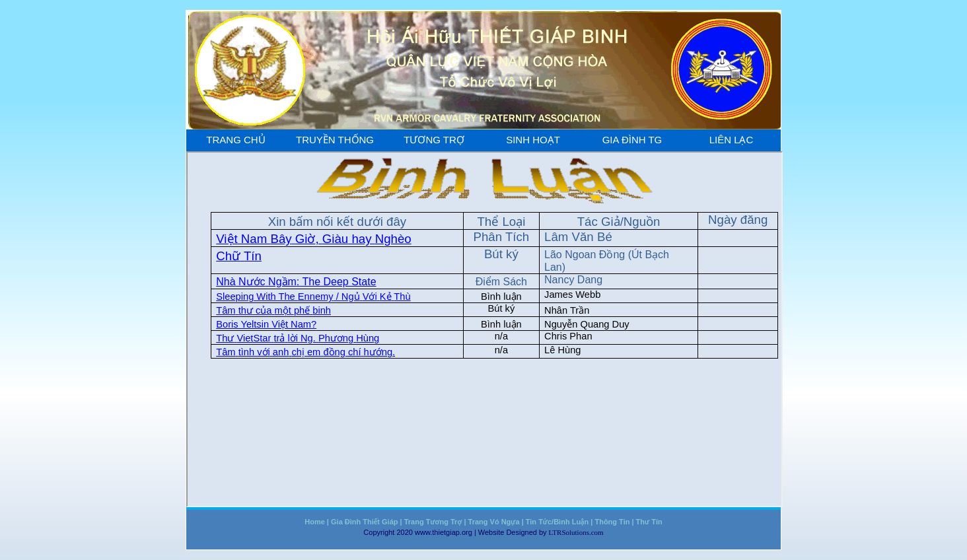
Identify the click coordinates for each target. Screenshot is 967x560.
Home (315, 522)
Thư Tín (649, 522)
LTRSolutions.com (576, 532)
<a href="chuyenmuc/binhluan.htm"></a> (484, 329)
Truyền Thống (335, 140)
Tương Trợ (434, 140)
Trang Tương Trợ (433, 522)
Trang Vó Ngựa (494, 522)
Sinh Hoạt (533, 140)
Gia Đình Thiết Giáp (364, 522)
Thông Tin (612, 522)
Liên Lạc (732, 140)
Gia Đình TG (632, 140)
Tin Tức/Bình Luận (557, 522)
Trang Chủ (235, 140)
